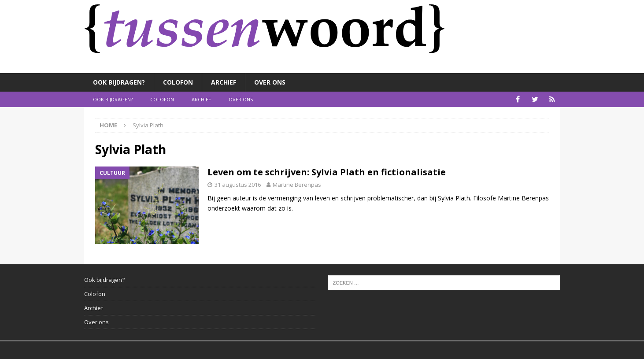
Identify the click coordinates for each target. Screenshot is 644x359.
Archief (224, 82)
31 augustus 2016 (238, 185)
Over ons (270, 82)
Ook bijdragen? (119, 82)
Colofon (178, 82)
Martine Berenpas (297, 185)
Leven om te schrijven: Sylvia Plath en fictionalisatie (327, 172)
